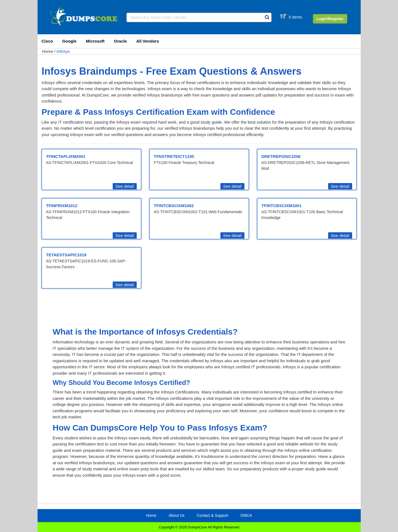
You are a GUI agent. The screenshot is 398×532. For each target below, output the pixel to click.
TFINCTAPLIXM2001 (66, 156)
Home (48, 51)
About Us (176, 515)
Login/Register (330, 19)
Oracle (121, 41)
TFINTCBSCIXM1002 (174, 206)
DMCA (246, 515)
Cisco (47, 41)
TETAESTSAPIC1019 (66, 255)
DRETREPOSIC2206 (281, 156)
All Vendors (148, 41)
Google (69, 41)
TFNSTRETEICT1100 (174, 156)
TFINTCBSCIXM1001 (282, 206)
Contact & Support (212, 515)
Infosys (63, 51)
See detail (125, 186)
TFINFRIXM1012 (62, 206)
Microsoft (95, 41)
